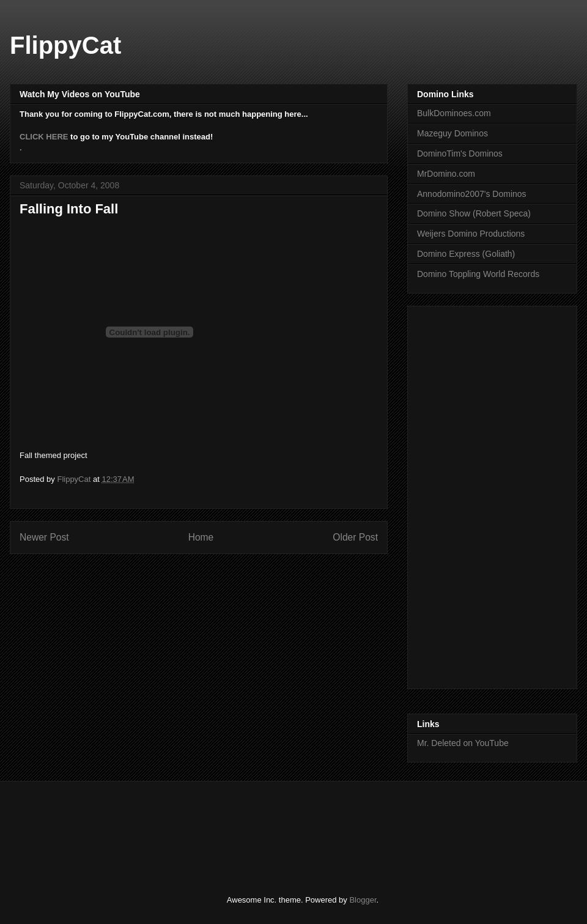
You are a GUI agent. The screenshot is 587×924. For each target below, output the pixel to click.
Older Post (355, 537)
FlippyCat (65, 45)
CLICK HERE (44, 137)
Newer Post (44, 537)
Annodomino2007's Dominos (472, 194)
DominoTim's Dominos (460, 153)
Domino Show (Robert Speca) (474, 213)
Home (201, 537)
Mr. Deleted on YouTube (463, 743)
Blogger (363, 900)
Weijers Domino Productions (471, 234)
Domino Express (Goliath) (466, 254)
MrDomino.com (446, 174)
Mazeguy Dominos (452, 133)
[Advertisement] (241, 827)
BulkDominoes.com (454, 113)
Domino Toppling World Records (478, 274)
